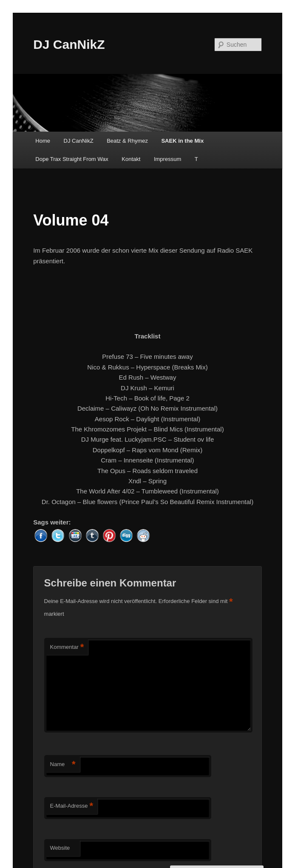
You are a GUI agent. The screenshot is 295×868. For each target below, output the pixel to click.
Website (60, 848)
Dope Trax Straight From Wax (72, 159)
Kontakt (131, 159)
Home (43, 141)
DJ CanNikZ (69, 44)
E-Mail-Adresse (72, 806)
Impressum (167, 159)
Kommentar (67, 647)
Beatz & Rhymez (127, 141)
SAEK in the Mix (182, 141)
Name (63, 765)
